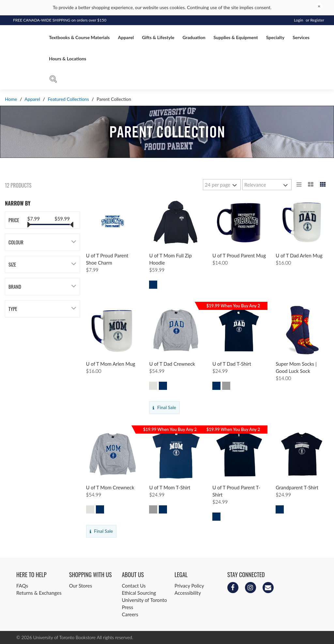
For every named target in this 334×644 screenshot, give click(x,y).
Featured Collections (68, 99)
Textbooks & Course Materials (79, 37)
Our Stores (81, 586)
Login (298, 20)
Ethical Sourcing (139, 593)
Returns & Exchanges (39, 593)
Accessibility (188, 593)
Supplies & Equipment (236, 37)
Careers (130, 614)
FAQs (22, 586)
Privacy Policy (189, 586)
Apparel (126, 37)
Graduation (194, 37)
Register (317, 20)
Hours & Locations (68, 59)
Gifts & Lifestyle (158, 37)
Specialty (275, 37)
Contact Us (134, 586)
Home (12, 99)
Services (301, 37)
